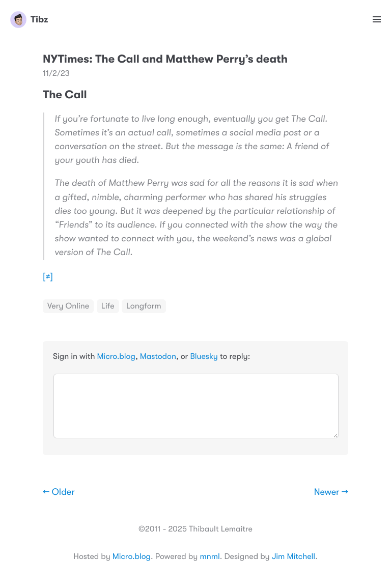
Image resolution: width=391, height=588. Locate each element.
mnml (210, 556)
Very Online (68, 306)
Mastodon (158, 356)
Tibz (29, 19)
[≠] (48, 277)
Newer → (331, 492)
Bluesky (204, 356)
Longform (144, 306)
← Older (59, 492)
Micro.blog (116, 356)
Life (108, 306)
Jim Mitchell (294, 556)
